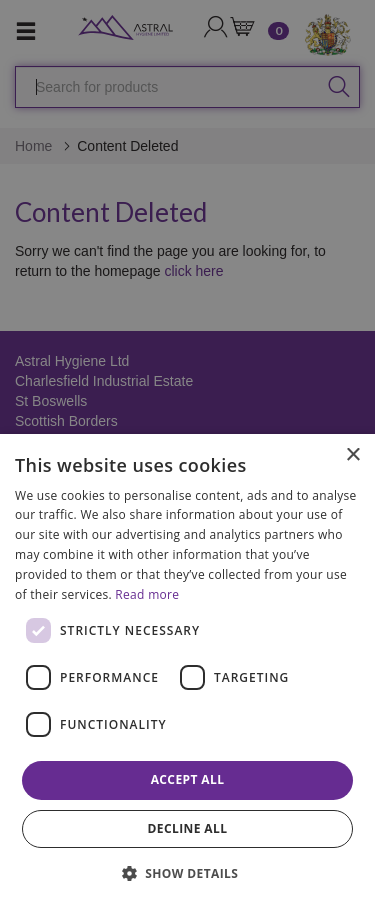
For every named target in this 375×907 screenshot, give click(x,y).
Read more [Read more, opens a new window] (147, 594)
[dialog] (187, 670)
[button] (188, 872)
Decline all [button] (188, 828)
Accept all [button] (188, 779)
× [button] (352, 455)
